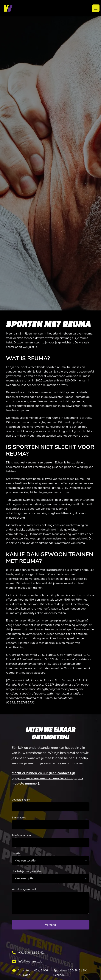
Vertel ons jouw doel (24, 889)
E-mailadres (19, 818)
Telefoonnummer (22, 835)
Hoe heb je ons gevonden (27, 871)
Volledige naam (21, 800)
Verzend (50, 925)
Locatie (16, 853)
